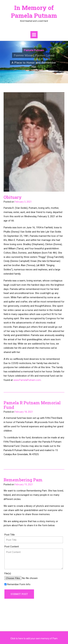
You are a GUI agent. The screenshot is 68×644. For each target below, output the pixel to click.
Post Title (10, 535)
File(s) (8, 573)
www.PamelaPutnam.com (27, 380)
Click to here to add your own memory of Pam (34, 638)
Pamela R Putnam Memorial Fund (32, 405)
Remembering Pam (23, 480)
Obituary (13, 197)
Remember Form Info (19, 584)
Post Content (12, 547)
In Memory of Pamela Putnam (34, 12)
